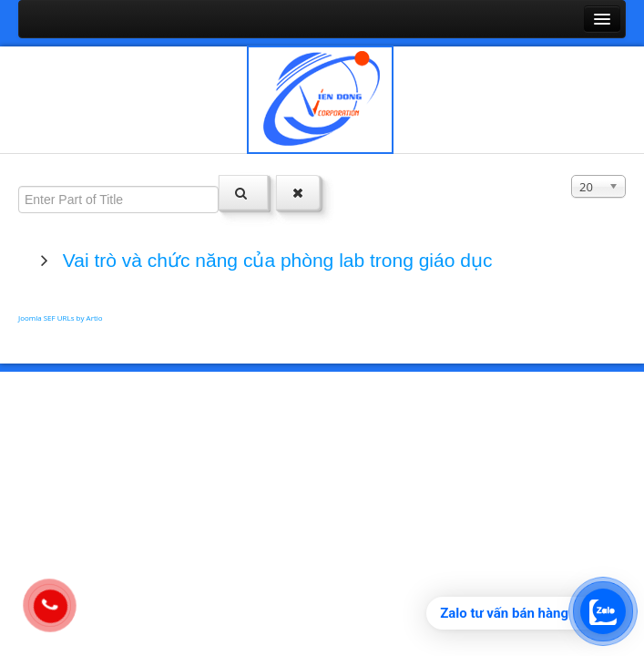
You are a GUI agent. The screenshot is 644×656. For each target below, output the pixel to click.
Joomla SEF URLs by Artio (61, 318)
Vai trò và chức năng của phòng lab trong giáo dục (275, 260)
